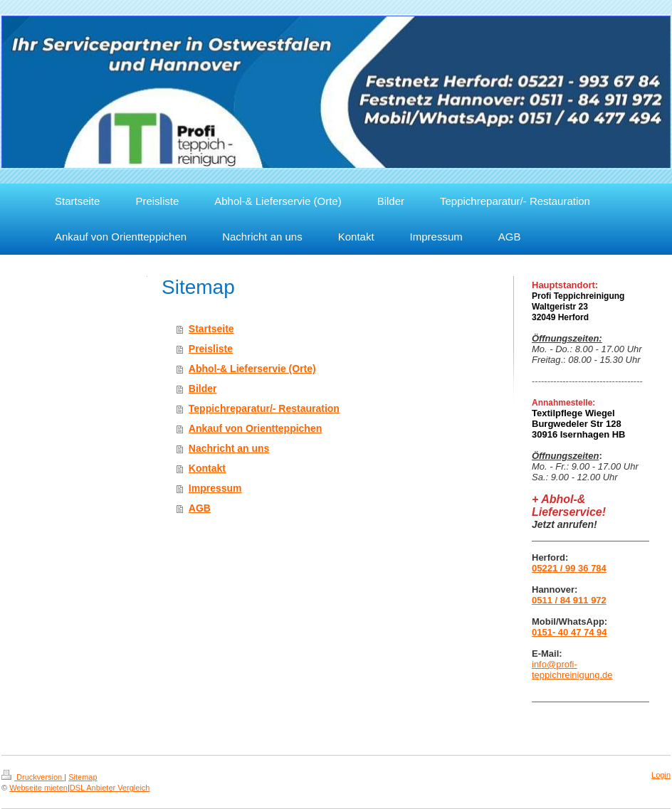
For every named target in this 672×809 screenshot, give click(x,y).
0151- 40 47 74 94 (569, 632)
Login (661, 775)
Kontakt (207, 468)
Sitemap (83, 777)
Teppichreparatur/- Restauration (264, 408)
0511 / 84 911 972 (569, 600)
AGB (200, 508)
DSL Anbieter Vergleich (110, 788)
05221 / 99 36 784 (569, 568)
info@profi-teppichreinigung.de (572, 670)
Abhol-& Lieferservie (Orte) (252, 369)
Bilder (203, 388)
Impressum (215, 488)
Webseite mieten (38, 788)
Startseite (211, 329)
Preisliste (211, 349)
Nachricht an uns (229, 448)
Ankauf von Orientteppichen (255, 428)
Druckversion (33, 777)
